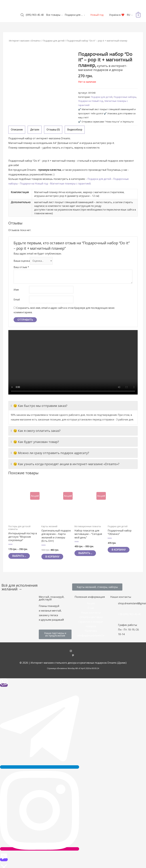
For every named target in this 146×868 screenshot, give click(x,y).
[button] (97, 587)
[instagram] (73, 651)
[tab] (17, 130)
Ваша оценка (22, 261)
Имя (16, 290)
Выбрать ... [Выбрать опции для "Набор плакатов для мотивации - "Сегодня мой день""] (85, 553)
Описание (17, 130)
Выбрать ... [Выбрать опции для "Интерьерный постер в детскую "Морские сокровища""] (19, 556)
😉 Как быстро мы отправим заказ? (39, 406)
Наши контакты (91, 613)
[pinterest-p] (73, 656)
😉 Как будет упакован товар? (35, 442)
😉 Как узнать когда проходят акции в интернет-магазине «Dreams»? (65, 464)
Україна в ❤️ (117, 15)
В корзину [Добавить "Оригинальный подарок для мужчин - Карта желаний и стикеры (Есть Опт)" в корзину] (52, 557)
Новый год (97, 15)
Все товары (53, 15)
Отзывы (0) (53, 130)
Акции (91, 603)
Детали (35, 130)
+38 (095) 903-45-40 (129, 614)
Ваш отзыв (21, 267)
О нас (91, 608)
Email (17, 300)
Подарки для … (74, 15)
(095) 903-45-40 (35, 15)
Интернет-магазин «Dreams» (25, 41)
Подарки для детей (54, 41)
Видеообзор (75, 130)
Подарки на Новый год (91, 101)
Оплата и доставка (91, 617)
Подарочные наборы (125, 97)
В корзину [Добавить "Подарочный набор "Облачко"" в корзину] (119, 550)
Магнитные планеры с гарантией (70, 184)
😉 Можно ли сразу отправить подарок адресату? (50, 453)
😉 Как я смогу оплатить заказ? (36, 431)
